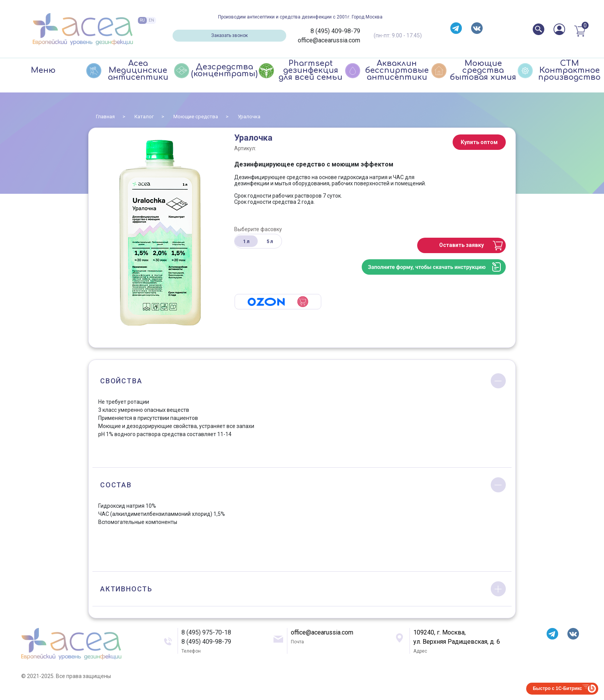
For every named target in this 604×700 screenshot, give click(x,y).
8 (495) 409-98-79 (335, 31)
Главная (105, 117)
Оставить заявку (461, 245)
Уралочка (249, 117)
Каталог (144, 117)
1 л (246, 242)
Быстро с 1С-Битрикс (557, 688)
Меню (43, 70)
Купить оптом (479, 142)
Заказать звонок (229, 35)
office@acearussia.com (329, 40)
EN (151, 20)
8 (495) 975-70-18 (206, 632)
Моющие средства (196, 117)
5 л (270, 242)
